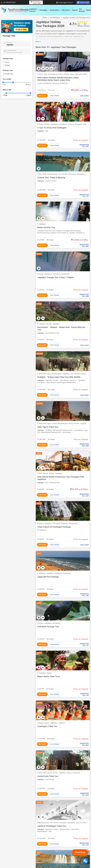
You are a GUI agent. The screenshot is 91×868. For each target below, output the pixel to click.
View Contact (84, 96)
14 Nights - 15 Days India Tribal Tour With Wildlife (59, 377)
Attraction (66, 10)
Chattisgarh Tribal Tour (48, 726)
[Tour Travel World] (15, 10)
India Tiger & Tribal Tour (48, 427)
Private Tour (9, 74)
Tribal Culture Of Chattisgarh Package (54, 527)
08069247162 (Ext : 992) (84, 744)
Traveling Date (11, 50)
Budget (7, 65)
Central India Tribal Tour (48, 776)
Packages (44, 10)
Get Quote (42, 96)
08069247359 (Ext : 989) (84, 445)
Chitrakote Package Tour (48, 627)
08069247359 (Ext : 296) (84, 295)
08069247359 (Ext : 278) (84, 844)
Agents (75, 10)
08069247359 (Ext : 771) (84, 195)
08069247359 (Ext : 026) (84, 495)
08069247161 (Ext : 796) (84, 595)
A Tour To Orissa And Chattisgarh (52, 128)
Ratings (80, 25)
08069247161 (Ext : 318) (84, 694)
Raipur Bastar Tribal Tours (49, 676)
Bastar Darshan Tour (47, 227)
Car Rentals (82, 10)
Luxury (7, 62)
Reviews (87, 25)
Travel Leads (83, 2)
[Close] (87, 849)
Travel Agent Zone (65, 2)
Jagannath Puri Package (48, 577)
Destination (55, 10)
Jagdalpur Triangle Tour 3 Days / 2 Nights (56, 277)
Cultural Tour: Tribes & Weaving (52, 178)
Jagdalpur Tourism (34, 10)
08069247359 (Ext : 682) (84, 245)
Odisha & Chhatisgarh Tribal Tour (52, 826)
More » (38, 42)
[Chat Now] (85, 861)
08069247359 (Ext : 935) (84, 145)
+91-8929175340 (8, 2)
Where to (9, 43)
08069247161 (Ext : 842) (84, 794)
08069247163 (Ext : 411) (84, 644)
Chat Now (80, 852)
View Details (55, 96)
